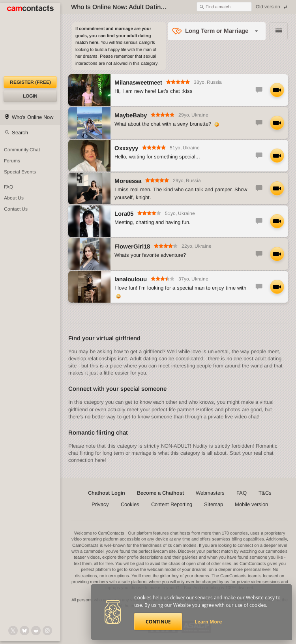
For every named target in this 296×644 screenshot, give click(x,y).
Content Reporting (172, 504)
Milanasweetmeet (138, 82)
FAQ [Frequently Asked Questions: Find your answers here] (8, 187)
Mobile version (251, 504)
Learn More (209, 622)
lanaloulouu (131, 279)
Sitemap (214, 504)
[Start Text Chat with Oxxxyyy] (259, 156)
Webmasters (210, 493)
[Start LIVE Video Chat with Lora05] (277, 221)
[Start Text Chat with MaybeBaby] (259, 123)
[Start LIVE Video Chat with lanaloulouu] (277, 287)
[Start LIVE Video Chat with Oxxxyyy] (277, 156)
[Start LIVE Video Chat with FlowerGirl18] (277, 254)
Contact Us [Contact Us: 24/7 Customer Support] (16, 209)
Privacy (100, 504)
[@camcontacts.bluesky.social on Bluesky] (24, 631)
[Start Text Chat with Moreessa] (259, 188)
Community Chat (22, 150)
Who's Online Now (33, 117)
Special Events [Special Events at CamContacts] (20, 172)
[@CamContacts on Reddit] (36, 631)
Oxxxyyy (126, 148)
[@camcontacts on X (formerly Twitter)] (13, 631)
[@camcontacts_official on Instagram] (47, 631)
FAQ (242, 493)
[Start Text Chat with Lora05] (259, 221)
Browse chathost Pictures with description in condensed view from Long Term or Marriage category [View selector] (279, 31)
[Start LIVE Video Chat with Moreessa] (277, 188)
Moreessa (128, 181)
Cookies (130, 504)
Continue (158, 622)
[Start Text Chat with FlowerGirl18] (259, 254)
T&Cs (265, 493)
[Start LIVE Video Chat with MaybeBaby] (277, 123)
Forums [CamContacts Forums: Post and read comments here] (12, 161)
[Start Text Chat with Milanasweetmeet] (259, 90)
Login (30, 96)
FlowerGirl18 (132, 246)
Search (20, 133)
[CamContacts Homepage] (30, 40)
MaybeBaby (131, 115)
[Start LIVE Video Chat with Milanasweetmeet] (277, 90)
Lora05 (124, 214)
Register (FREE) (30, 82)
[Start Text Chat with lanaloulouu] (259, 287)
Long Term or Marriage (217, 31)
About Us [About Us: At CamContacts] (14, 198)
